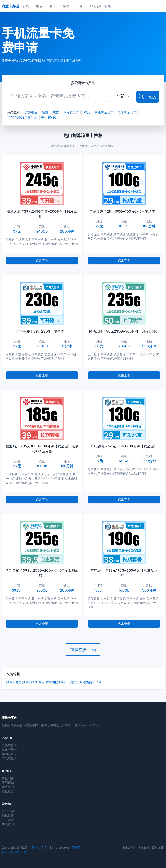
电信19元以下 (127, 112)
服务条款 (8, 820)
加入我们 (8, 824)
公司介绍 (8, 811)
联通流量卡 (9, 750)
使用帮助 (8, 783)
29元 (87, 112)
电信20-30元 (50, 117)
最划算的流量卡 (56, 682)
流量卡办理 (14, 682)
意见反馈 (8, 791)
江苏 (56, 112)
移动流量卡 (9, 754)
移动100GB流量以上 (23, 117)
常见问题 (8, 778)
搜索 (147, 97)
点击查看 (42, 260)
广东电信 (31, 112)
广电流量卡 (9, 758)
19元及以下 (71, 112)
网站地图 (158, 848)
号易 (41, 682)
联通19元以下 (104, 112)
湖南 (45, 112)
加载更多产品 (83, 649)
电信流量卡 (9, 745)
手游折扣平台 (92, 682)
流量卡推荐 (30, 682)
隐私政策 (8, 815)
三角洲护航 (75, 682)
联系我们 (8, 787)
